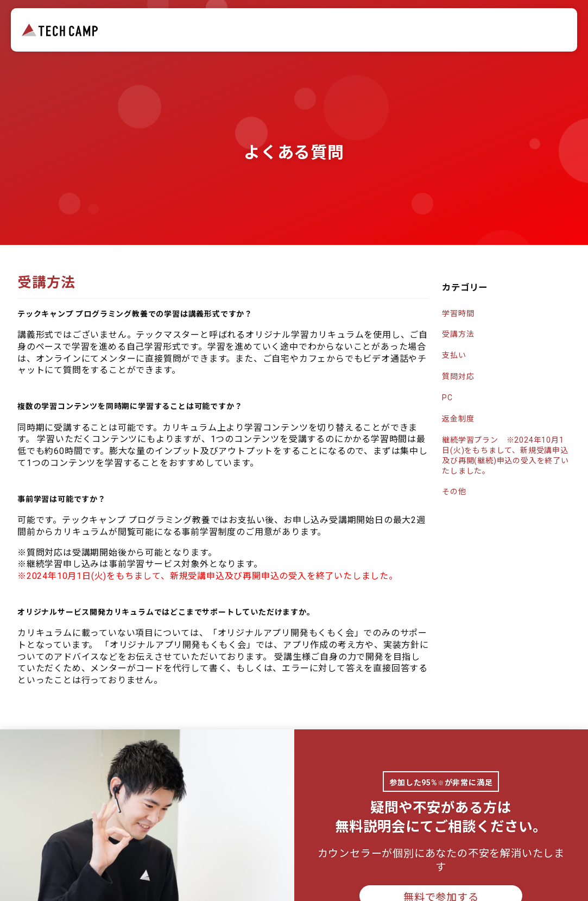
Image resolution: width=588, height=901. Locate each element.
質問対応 (458, 376)
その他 (454, 492)
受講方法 (458, 334)
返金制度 (458, 419)
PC (447, 398)
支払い (454, 355)
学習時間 (458, 313)
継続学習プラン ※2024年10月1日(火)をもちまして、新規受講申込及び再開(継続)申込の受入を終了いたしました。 (505, 455)
